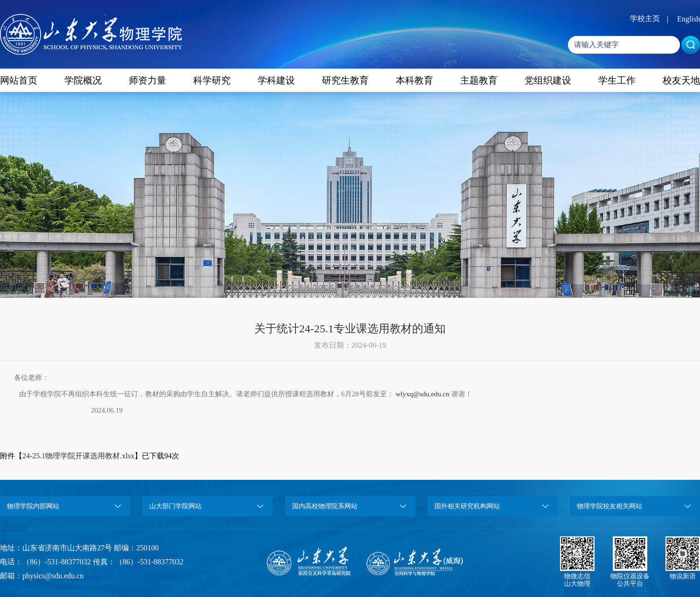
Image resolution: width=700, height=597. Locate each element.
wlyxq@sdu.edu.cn (423, 394)
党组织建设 (548, 80)
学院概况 (83, 80)
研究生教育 (345, 80)
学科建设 (276, 80)
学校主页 (645, 18)
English (689, 19)
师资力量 (147, 80)
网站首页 (19, 80)
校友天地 (681, 80)
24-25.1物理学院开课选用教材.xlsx (78, 456)
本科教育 (414, 80)
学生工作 (617, 80)
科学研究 (212, 80)
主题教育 (479, 80)
